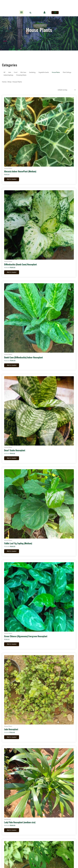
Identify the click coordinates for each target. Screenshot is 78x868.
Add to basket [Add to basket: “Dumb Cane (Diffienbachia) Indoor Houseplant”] (13, 366)
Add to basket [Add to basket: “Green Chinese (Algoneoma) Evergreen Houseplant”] (13, 646)
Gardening (32, 72)
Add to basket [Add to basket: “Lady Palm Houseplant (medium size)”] (13, 832)
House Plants (56, 72)
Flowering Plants (21, 75)
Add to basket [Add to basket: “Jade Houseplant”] (13, 739)
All (4, 72)
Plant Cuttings (67, 72)
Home (4, 82)
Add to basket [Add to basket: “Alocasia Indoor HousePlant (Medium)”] (13, 179)
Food (16, 72)
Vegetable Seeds (44, 72)
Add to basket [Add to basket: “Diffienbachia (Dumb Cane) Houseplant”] (13, 273)
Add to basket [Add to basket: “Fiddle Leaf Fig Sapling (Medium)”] (13, 552)
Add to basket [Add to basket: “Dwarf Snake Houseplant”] (13, 459)
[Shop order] (66, 90)
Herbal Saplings (8, 75)
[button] (22, 12)
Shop (9, 82)
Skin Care (23, 72)
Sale (10, 72)
